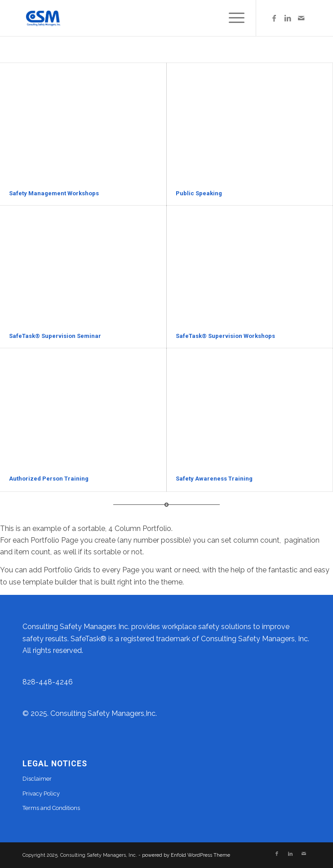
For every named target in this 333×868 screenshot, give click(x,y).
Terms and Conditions (51, 808)
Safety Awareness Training (214, 479)
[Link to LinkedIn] (288, 18)
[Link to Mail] (301, 18)
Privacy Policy (41, 794)
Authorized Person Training (49, 479)
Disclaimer (37, 779)
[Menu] (232, 18)
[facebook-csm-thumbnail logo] (138, 18)
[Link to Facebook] (274, 18)
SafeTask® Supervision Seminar (55, 336)
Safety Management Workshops (54, 193)
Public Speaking (199, 193)
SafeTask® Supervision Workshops (225, 336)
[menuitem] (232, 18)
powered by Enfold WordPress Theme (186, 855)
